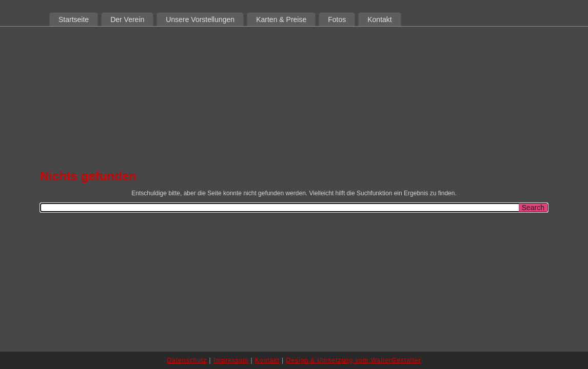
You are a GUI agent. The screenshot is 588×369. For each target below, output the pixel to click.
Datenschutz (187, 360)
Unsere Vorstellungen (200, 19)
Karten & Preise (281, 19)
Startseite (74, 19)
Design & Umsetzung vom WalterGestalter (354, 360)
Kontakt (379, 19)
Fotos (337, 19)
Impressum (231, 360)
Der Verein (127, 19)
